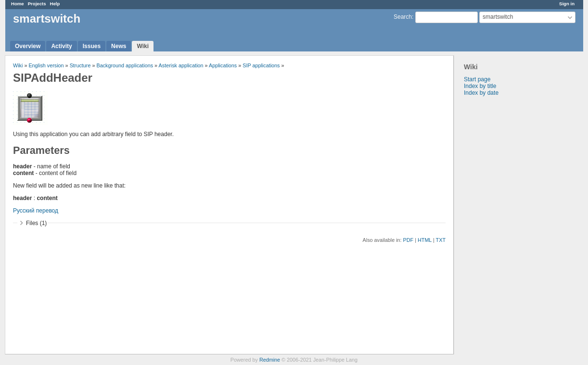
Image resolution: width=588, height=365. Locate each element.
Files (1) (36, 223)
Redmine (270, 360)
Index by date (481, 93)
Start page (477, 79)
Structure (80, 65)
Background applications (125, 65)
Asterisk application (181, 65)
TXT (441, 240)
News (119, 46)
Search (403, 17)
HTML (425, 240)
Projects (37, 4)
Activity (61, 46)
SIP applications (261, 65)
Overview (28, 46)
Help (55, 4)
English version (46, 65)
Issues (92, 46)
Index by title (480, 86)
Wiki (143, 46)
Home (18, 4)
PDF (409, 240)
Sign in (567, 4)
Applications (223, 65)
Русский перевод (36, 211)
